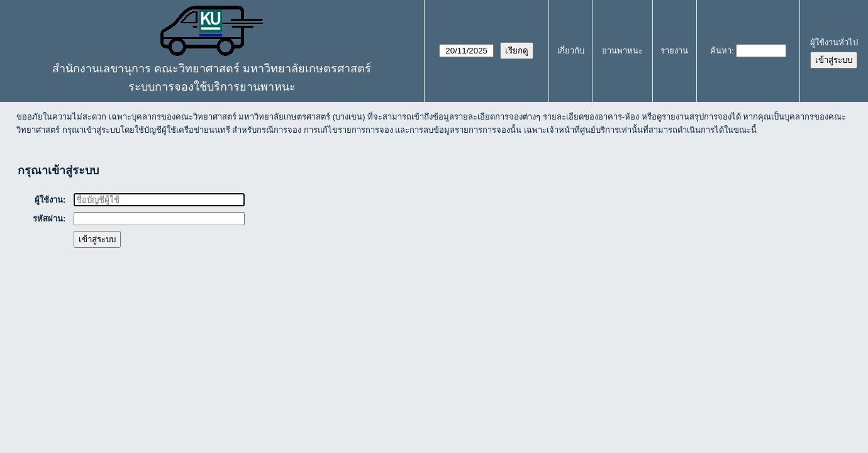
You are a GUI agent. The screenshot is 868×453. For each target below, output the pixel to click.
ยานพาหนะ (622, 51)
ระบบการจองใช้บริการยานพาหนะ (212, 87)
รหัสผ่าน (48, 219)
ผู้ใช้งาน (49, 200)
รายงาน (674, 51)
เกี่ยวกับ (571, 51)
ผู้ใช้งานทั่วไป (834, 42)
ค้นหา (721, 51)
